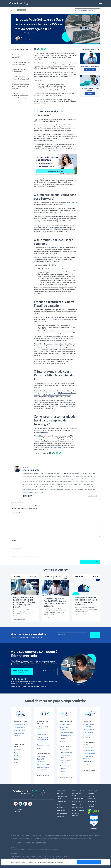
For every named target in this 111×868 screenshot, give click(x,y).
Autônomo (18, 750)
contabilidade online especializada (51, 228)
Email (16, 549)
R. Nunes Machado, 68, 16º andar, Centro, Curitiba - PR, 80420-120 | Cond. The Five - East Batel (39, 856)
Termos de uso (92, 801)
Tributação (22, 10)
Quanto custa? (77, 804)
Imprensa (60, 807)
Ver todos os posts (93, 496)
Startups (50, 67)
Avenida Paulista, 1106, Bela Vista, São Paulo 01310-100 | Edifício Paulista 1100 (35, 850)
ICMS (49, 57)
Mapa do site (61, 810)
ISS (65, 57)
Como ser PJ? (87, 762)
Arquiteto (17, 756)
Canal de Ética (18, 811)
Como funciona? (77, 801)
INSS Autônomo (88, 729)
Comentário (15, 513)
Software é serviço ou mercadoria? (19, 56)
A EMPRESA (61, 791)
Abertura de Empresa (21, 724)
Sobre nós (60, 793)
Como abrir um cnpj (43, 745)
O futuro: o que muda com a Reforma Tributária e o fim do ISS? (21, 86)
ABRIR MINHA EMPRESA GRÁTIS (22, 671)
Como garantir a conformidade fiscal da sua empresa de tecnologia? (21, 96)
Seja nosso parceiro (63, 813)
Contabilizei (39, 436)
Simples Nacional (71, 203)
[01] (55, 164)
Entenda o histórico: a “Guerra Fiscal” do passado (21, 78)
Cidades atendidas (78, 807)
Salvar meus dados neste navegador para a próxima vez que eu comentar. (27, 557)
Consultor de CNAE (67, 733)
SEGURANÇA (92, 791)
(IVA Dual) (68, 402)
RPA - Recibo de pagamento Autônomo (88, 735)
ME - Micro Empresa (44, 764)
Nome (13, 541)
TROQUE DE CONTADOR (47, 670)
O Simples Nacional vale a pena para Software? (20, 63)
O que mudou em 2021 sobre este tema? (19, 70)
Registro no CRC (93, 793)
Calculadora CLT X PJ (90, 753)
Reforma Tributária (45, 391)
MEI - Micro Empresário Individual (41, 759)
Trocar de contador (78, 798)
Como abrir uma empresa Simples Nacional (42, 739)
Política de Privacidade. (57, 862)
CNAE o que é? (65, 724)
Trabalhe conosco (62, 801)
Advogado (17, 753)
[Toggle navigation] (100, 4)
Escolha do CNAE (20, 727)
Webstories (60, 816)
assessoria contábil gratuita (54, 447)
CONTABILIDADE (78, 791)
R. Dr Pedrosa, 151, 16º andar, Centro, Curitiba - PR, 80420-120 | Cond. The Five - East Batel (38, 859)
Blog (12, 10)
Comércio (17, 759)
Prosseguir (89, 862)
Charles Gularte (67, 473)
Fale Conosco (18, 809)
